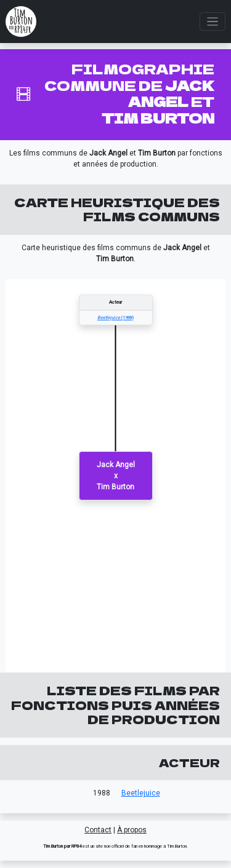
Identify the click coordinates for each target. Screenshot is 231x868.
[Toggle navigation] (213, 22)
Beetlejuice (141, 793)
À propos (132, 830)
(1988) (115, 318)
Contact (98, 830)
